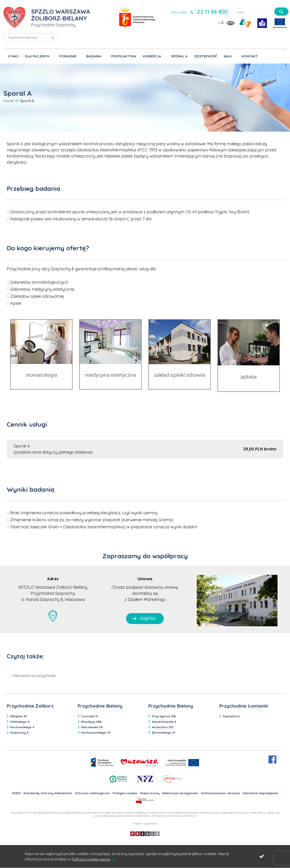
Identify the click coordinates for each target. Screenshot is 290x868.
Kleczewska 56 (92, 727)
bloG (228, 56)
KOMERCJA (152, 56)
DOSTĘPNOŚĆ (206, 56)
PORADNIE (68, 56)
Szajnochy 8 (19, 733)
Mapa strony (150, 793)
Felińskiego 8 (20, 722)
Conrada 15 (90, 716)
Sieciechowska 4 (164, 722)
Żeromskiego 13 (163, 733)
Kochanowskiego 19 (96, 733)
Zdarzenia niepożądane (260, 793)
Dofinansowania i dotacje (220, 793)
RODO (16, 793)
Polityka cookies (125, 793)
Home (8, 101)
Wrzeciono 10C (163, 727)
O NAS (13, 56)
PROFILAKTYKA (124, 56)
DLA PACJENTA (37, 56)
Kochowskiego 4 (22, 727)
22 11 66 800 (212, 12)
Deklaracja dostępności (180, 793)
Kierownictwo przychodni (35, 676)
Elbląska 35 (19, 716)
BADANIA (94, 56)
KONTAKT (250, 56)
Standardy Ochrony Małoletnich (48, 793)
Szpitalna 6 (231, 716)
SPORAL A (179, 56)
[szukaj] (281, 12)
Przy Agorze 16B (164, 716)
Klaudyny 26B (91, 722)
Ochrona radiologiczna (92, 793)
